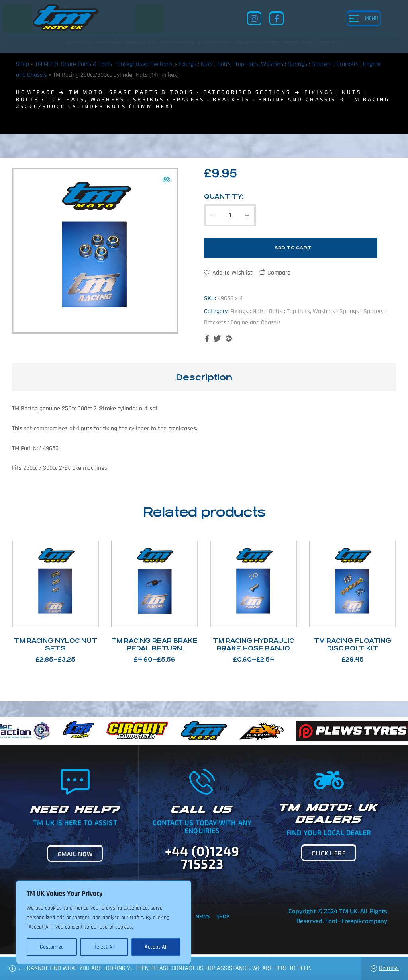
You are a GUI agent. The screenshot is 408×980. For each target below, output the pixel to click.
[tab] (204, 377)
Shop (23, 64)
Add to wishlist (232, 273)
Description (204, 377)
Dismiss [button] (389, 968)
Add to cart (293, 248)
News (203, 916)
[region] (104, 922)
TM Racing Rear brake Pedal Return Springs (154, 648)
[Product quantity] (230, 215)
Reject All (104, 947)
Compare (279, 273)
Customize (52, 947)
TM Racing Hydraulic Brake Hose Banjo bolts (253, 648)
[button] (166, 180)
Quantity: (224, 196)
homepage (36, 92)
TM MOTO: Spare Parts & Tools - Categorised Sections (104, 64)
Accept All (156, 947)
